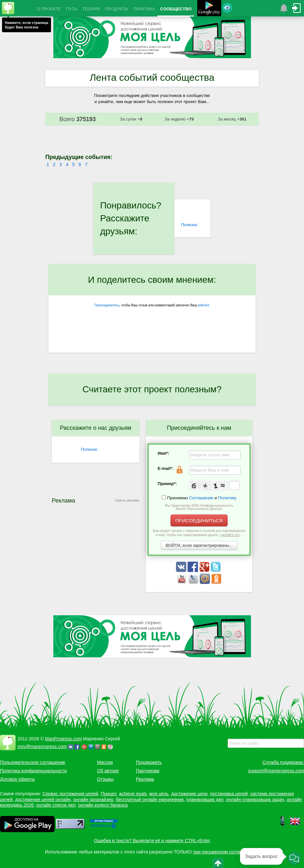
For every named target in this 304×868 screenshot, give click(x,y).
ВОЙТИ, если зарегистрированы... (199, 545)
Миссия (105, 762)
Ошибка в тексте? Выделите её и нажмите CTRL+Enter (152, 841)
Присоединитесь (107, 305)
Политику (227, 498)
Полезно (189, 225)
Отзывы (105, 779)
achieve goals (133, 794)
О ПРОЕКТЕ (49, 9)
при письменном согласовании (225, 852)
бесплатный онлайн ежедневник (150, 799)
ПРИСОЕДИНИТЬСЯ (199, 520)
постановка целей (229, 794)
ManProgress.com (63, 739)
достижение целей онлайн (43, 799)
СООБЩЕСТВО (176, 9)
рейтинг (204, 305)
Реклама (145, 779)
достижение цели (189, 794)
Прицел (109, 794)
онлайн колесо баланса (103, 805)
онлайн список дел (56, 805)
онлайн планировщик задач (255, 799)
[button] (294, 859)
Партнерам (147, 771)
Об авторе (108, 771)
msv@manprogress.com (42, 746)
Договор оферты (17, 779)
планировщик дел (205, 799)
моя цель (159, 794)
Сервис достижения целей (70, 794)
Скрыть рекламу (127, 500)
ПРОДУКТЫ (117, 9)
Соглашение (201, 498)
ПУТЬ (71, 9)
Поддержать (149, 762)
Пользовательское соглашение (33, 762)
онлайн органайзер (93, 799)
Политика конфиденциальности (33, 771)
